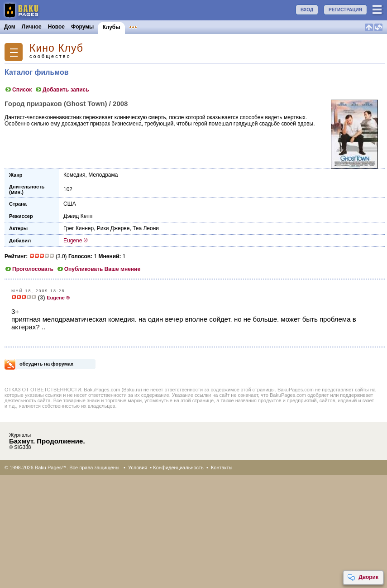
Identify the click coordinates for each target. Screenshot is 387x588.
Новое (56, 27)
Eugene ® (76, 241)
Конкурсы (183, 27)
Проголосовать (29, 269)
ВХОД (307, 10)
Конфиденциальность (178, 468)
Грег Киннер (79, 228)
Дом (10, 27)
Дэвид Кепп (78, 216)
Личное (32, 27)
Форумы (82, 27)
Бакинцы (215, 27)
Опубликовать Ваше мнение (98, 269)
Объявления (146, 27)
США (70, 204)
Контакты (222, 468)
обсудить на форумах (46, 364)
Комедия (74, 175)
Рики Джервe (113, 228)
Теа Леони (146, 228)
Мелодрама (103, 175)
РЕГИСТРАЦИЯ (345, 10)
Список (18, 90)
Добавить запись (62, 90)
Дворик (363, 578)
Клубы (111, 27)
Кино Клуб (56, 48)
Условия (138, 468)
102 (68, 189)
